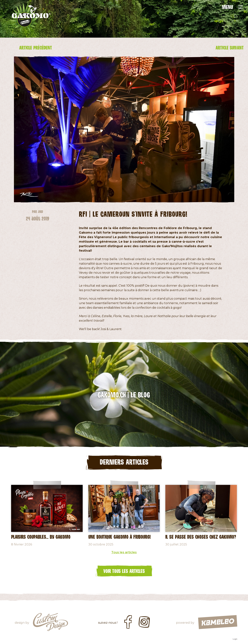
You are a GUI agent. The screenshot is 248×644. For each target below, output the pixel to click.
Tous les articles (124, 554)
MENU (227, 7)
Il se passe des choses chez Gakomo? (201, 538)
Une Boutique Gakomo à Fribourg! (119, 538)
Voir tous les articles (124, 572)
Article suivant (209, 48)
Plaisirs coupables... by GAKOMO (41, 538)
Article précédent (39, 48)
